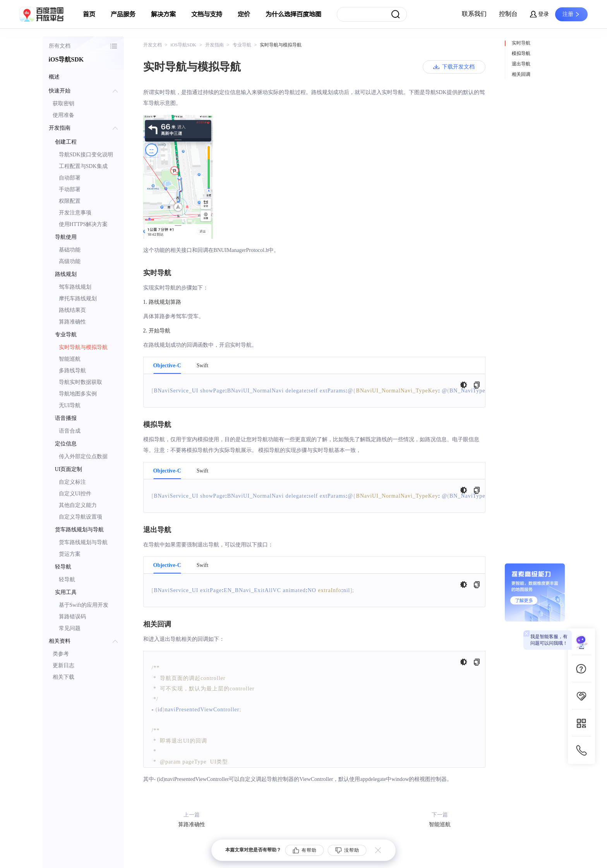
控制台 (508, 14)
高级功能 (70, 261)
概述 (54, 77)
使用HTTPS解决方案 (83, 224)
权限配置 (70, 201)
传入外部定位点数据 (83, 456)
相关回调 (521, 74)
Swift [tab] (202, 366)
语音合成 (70, 431)
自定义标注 (72, 482)
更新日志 (63, 665)
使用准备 (63, 115)
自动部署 (70, 178)
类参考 (61, 654)
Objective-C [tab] (167, 366)
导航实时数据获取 (81, 382)
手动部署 (70, 189)
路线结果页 (72, 310)
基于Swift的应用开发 (84, 605)
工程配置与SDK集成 (83, 166)
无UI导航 (70, 405)
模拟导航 (521, 53)
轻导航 (67, 580)
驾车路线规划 (75, 287)
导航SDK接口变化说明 (86, 155)
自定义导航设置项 (81, 517)
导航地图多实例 (78, 394)
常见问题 (70, 628)
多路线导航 (72, 371)
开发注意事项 (75, 213)
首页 (89, 14)
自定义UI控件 (75, 494)
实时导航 (521, 43)
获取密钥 (63, 104)
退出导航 (521, 64)
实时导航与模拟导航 (83, 347)
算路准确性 (72, 322)
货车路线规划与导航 (83, 542)
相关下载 (63, 677)
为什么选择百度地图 (293, 14)
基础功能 (70, 250)
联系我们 (474, 14)
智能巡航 (70, 359)
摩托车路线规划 (78, 299)
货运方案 (70, 554)
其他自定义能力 (78, 505)
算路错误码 (72, 617)
